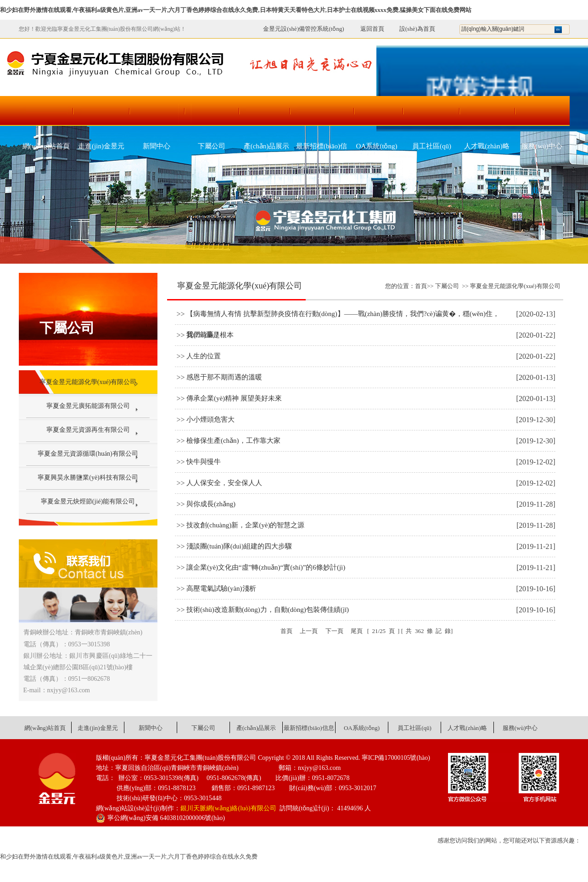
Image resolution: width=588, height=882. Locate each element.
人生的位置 (204, 356)
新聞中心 (157, 146)
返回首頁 (367, 29)
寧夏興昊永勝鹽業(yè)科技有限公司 (88, 478)
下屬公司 (212, 146)
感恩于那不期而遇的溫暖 (224, 377)
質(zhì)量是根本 (210, 335)
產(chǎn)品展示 (267, 146)
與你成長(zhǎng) (211, 504)
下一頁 (334, 631)
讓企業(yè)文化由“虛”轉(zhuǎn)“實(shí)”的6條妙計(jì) (266, 567)
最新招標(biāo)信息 (322, 152)
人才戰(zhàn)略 (487, 146)
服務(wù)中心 (542, 146)
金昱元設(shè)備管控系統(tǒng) (303, 29)
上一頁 (309, 631)
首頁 (421, 286)
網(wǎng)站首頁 (46, 146)
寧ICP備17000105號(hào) (396, 758)
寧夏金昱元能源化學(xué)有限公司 (88, 382)
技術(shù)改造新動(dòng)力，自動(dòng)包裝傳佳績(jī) (268, 610)
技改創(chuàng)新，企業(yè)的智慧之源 (245, 525)
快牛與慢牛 (204, 462)
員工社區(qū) (432, 146)
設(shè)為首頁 (417, 29)
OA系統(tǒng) (377, 146)
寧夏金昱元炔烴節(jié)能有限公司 (88, 501)
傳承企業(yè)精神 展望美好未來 (234, 398)
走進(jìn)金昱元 (101, 146)
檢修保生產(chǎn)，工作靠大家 (233, 441)
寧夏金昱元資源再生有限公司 (88, 430)
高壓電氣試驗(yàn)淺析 (221, 588)
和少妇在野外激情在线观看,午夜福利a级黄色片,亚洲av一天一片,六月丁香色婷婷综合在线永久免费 (129, 857)
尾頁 (356, 631)
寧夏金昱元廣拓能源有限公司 (88, 406)
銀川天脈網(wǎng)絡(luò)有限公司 (228, 808)
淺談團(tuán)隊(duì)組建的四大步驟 (239, 546)
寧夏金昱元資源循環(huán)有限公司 (88, 454)
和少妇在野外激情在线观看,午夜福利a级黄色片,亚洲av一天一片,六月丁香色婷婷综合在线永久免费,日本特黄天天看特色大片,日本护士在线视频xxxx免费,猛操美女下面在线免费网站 (236, 10)
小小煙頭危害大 (210, 419)
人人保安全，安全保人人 (224, 483)
